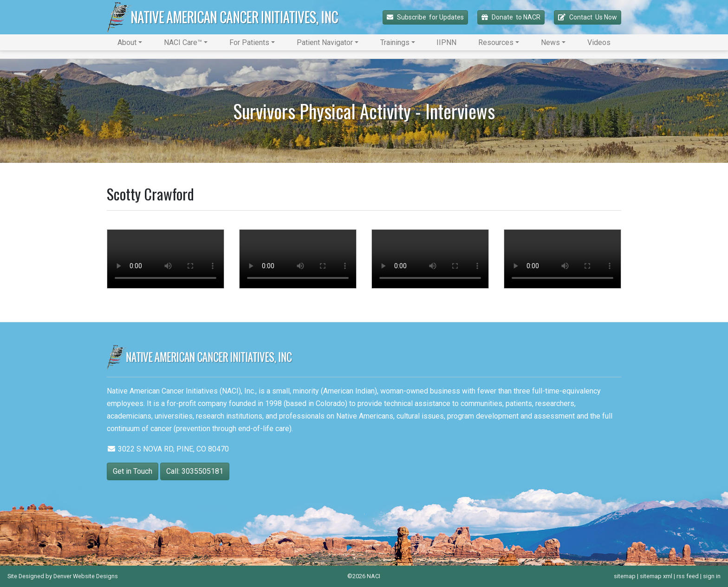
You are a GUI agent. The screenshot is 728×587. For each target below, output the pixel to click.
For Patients (249, 42)
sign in (712, 576)
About (127, 42)
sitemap (625, 576)
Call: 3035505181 (195, 471)
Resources (496, 42)
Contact (588, 17)
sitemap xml (656, 576)
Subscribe (425, 17)
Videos (599, 42)
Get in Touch (133, 471)
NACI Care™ (183, 42)
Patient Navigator (325, 42)
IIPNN (446, 42)
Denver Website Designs (86, 576)
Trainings (395, 42)
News (550, 42)
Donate (511, 17)
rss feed (688, 576)
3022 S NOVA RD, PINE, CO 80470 (168, 449)
